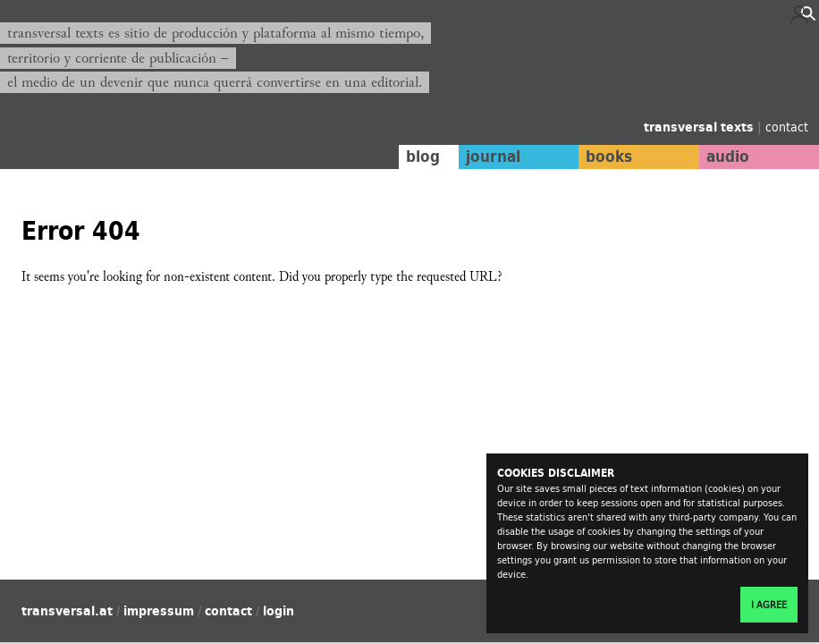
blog (423, 157)
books (609, 157)
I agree (769, 605)
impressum (159, 611)
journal (493, 157)
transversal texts (701, 127)
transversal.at (67, 611)
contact (787, 127)
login (279, 611)
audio (728, 157)
